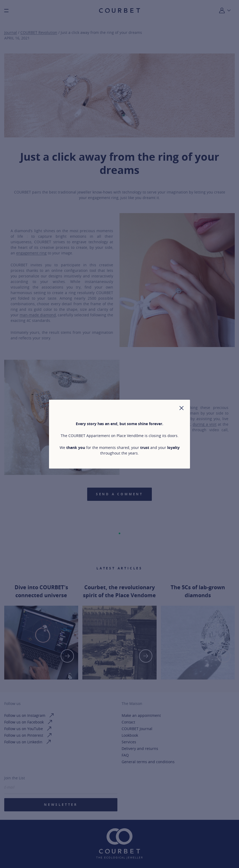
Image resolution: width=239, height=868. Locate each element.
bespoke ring (177, 419)
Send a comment (119, 494)
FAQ (125, 755)
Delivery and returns (140, 748)
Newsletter (61, 805)
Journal (11, 32)
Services (129, 742)
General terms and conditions (148, 762)
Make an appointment (141, 715)
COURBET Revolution (39, 32)
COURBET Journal (137, 729)
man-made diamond (38, 315)
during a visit (205, 424)
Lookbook (130, 735)
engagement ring (31, 253)
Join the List (15, 778)
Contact (128, 722)
